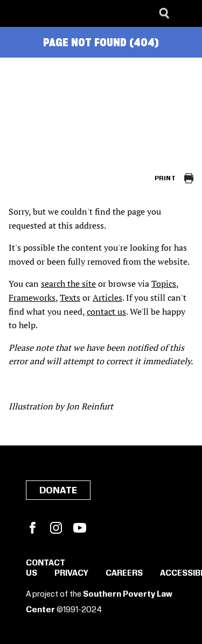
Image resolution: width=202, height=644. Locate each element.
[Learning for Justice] (62, 13)
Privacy (71, 574)
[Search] (164, 13)
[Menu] (186, 13)
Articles (107, 298)
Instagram (56, 528)
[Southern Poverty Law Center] (18, 13)
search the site (68, 284)
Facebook (32, 528)
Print (165, 178)
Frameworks (32, 298)
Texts (70, 298)
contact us (106, 312)
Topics (164, 284)
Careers (124, 574)
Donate (58, 491)
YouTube (80, 528)
